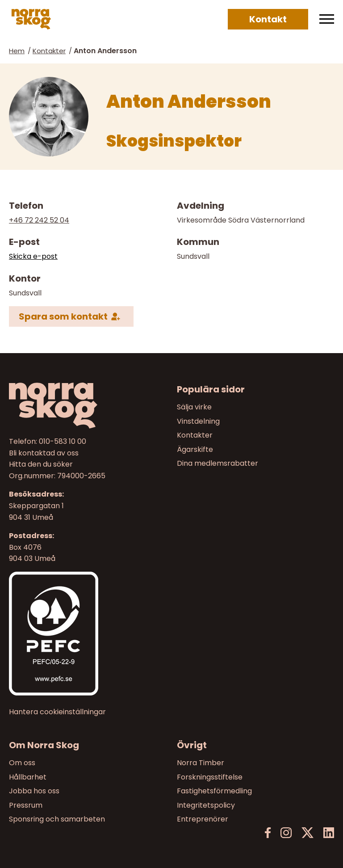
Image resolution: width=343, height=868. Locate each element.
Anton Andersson (105, 51)
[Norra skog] (31, 19)
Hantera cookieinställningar (57, 712)
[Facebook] (268, 833)
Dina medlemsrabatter (218, 464)
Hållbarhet (28, 777)
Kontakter (49, 51)
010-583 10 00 (63, 441)
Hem (17, 51)
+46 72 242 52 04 (39, 220)
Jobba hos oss (34, 791)
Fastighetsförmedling (214, 791)
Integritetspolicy (206, 805)
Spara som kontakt (63, 316)
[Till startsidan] (88, 406)
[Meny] (327, 19)
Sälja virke (194, 407)
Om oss (22, 763)
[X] (307, 833)
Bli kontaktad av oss (44, 453)
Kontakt (268, 19)
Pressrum (26, 805)
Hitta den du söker (41, 465)
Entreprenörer (203, 819)
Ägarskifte (195, 449)
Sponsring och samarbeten (57, 819)
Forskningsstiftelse (210, 777)
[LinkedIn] (328, 833)
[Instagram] (286, 833)
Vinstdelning (198, 421)
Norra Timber (201, 763)
